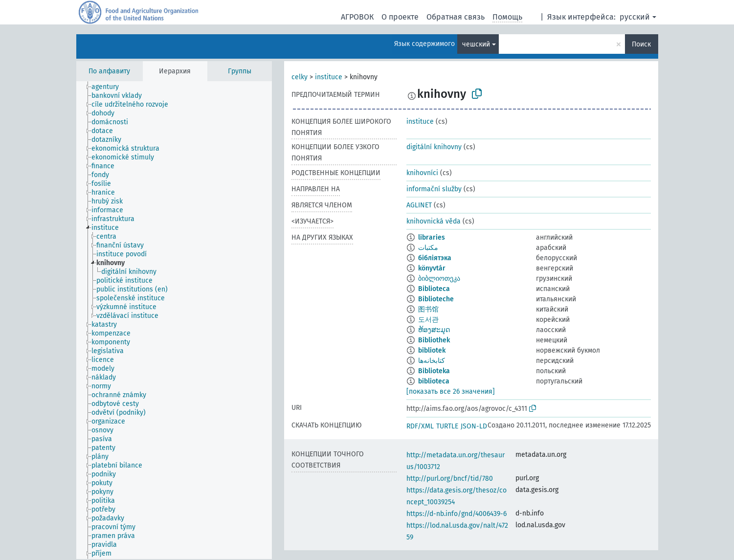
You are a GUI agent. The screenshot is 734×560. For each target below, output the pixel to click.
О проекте (400, 17)
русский (635, 17)
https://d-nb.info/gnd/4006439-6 (456, 514)
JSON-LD (474, 426)
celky (300, 77)
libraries (432, 237)
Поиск (641, 44)
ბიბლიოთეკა (439, 279)
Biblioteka (434, 371)
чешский (476, 44)
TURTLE (447, 426)
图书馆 (428, 309)
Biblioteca (434, 289)
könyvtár (432, 268)
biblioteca (434, 381)
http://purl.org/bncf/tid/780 (450, 479)
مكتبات (428, 248)
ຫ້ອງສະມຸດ (434, 330)
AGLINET (419, 205)
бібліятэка (435, 258)
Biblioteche (436, 299)
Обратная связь (456, 17)
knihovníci (422, 173)
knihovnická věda (434, 221)
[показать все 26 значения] (451, 392)
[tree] (174, 320)
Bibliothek (434, 340)
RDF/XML (420, 426)
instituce (329, 77)
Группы (240, 71)
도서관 (428, 320)
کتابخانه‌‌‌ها (432, 361)
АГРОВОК (357, 17)
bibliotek (432, 350)
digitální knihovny (434, 147)
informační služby (434, 189)
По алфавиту (109, 71)
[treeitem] (109, 87)
